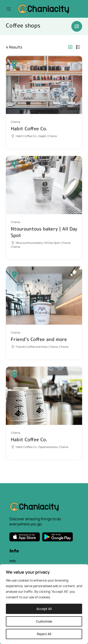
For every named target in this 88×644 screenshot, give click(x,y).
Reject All (44, 634)
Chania (15, 122)
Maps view (77, 26)
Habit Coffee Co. (29, 128)
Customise (44, 621)
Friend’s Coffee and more (39, 339)
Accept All (44, 609)
